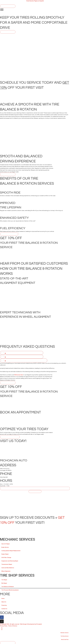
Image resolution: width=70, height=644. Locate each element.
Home (3, 598)
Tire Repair (4, 579)
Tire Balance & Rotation (8, 586)
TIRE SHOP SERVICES (17, 575)
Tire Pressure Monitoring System (10, 589)
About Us (4, 601)
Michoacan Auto (19, 374)
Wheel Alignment (6, 571)
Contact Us (4, 608)
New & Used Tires (64, 639)
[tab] (22, 353)
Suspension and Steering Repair (10, 560)
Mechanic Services (17, 539)
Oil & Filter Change (6, 557)
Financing (4, 605)
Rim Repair (4, 583)
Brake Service (5, 547)
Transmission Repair (7, 564)
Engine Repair (5, 554)
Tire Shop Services (64, 636)
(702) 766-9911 (4, 477)
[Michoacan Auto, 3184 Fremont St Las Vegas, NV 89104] (35, 504)
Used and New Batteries (8, 567)
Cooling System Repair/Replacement (11, 550)
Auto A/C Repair (6, 543)
